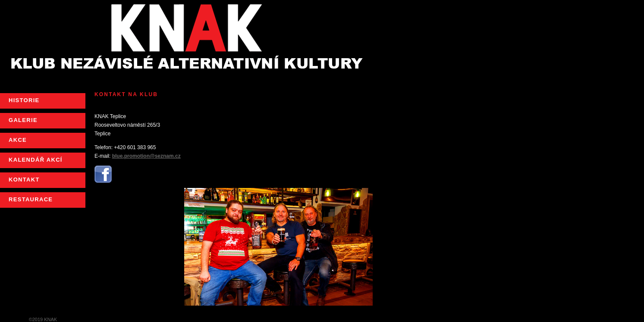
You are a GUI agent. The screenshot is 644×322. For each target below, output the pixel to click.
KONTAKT (24, 180)
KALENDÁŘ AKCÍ (36, 160)
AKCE (18, 140)
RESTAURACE (31, 199)
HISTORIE (24, 100)
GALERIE (23, 120)
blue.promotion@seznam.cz (146, 156)
